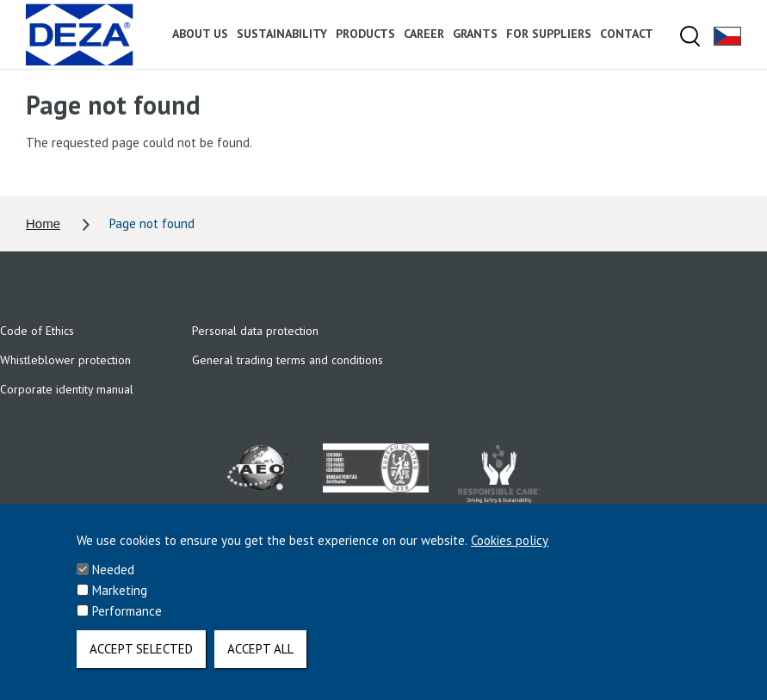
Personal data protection (255, 331)
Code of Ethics (37, 331)
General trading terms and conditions (288, 360)
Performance (127, 624)
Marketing (120, 603)
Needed (113, 582)
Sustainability (282, 34)
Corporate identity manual (67, 389)
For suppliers (549, 34)
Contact (627, 34)
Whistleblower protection (65, 360)
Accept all (260, 662)
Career (424, 34)
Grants (475, 34)
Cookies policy (510, 553)
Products (365, 34)
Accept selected (141, 662)
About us (200, 34)
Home (43, 223)
